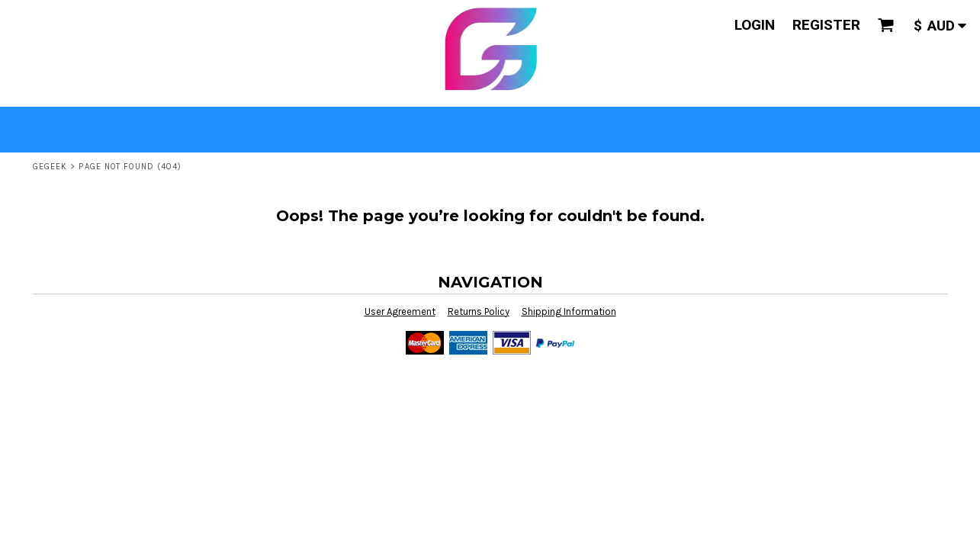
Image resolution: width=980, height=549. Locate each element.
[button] (886, 25)
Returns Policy (479, 311)
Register (826, 25)
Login (755, 25)
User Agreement (400, 311)
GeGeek (50, 167)
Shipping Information (569, 311)
